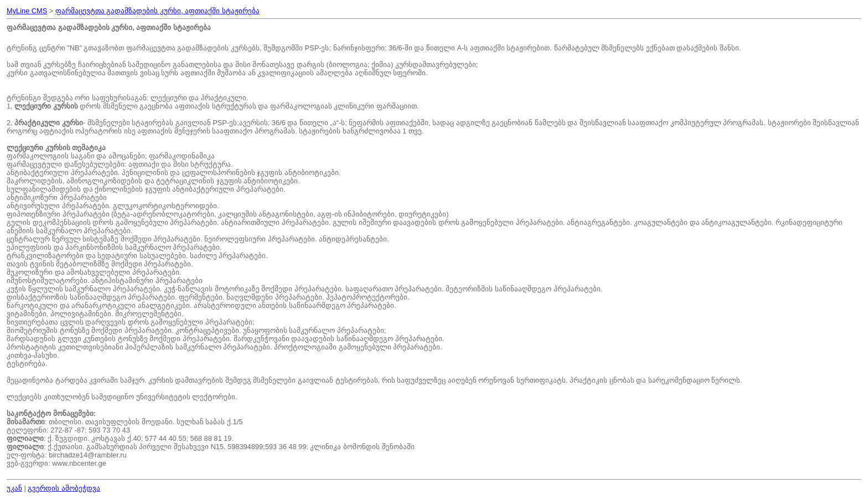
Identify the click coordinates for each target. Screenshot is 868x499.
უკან (14, 488)
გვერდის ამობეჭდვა (64, 488)
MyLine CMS (27, 11)
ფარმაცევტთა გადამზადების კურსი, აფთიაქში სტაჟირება (157, 11)
